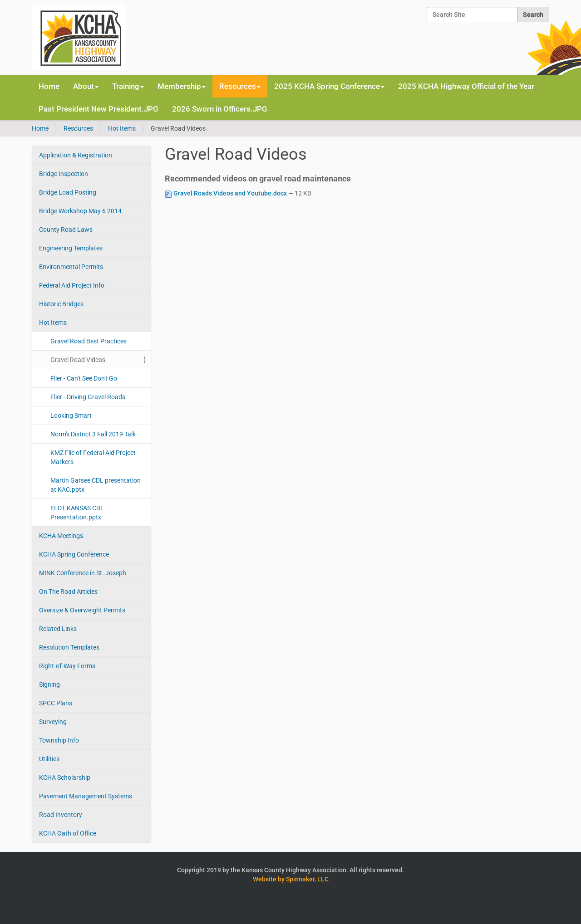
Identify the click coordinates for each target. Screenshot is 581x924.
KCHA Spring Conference (74, 554)
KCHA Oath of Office (68, 833)
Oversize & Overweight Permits (82, 610)
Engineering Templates (71, 248)
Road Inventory (61, 815)
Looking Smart (71, 416)
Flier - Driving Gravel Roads (88, 397)
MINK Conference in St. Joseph (83, 573)
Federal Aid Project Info (72, 285)
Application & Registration (76, 155)
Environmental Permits (71, 267)
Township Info (59, 740)
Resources (78, 128)
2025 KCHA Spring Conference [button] (329, 86)
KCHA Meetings (61, 536)
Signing (49, 684)
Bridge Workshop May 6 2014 (80, 211)
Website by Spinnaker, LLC (291, 879)
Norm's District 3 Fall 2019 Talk (93, 434)
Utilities (49, 759)
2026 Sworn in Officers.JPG (220, 109)
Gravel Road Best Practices (89, 341)
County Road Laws (66, 230)
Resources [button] (240, 86)
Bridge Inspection (64, 174)
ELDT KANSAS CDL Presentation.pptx (77, 513)
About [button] (86, 86)
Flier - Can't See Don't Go (84, 378)
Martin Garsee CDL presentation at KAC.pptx (96, 485)
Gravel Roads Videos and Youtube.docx (226, 193)
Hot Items (122, 128)
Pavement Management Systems (86, 796)
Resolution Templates (69, 647)
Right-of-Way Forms (67, 666)
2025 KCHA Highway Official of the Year (466, 86)
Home (49, 86)
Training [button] (128, 86)
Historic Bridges (61, 304)
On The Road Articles (68, 592)
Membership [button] (182, 86)
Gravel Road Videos (78, 360)
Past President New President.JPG (98, 109)
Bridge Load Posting (68, 192)
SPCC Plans (56, 703)
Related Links (58, 629)
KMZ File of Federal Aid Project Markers (93, 457)
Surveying (53, 722)
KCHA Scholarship (65, 777)
